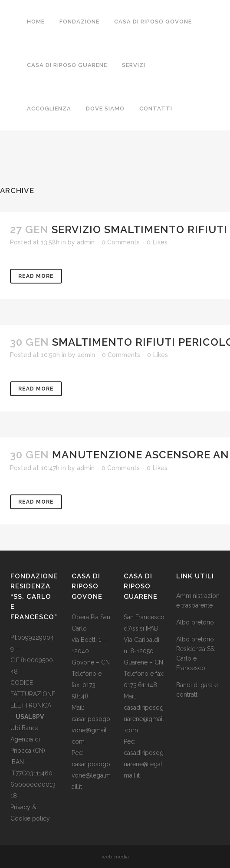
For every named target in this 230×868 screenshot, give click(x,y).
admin (86, 242)
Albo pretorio (195, 622)
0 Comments (121, 242)
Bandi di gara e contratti (197, 690)
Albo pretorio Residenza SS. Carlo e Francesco (196, 654)
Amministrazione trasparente (198, 601)
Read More (36, 276)
